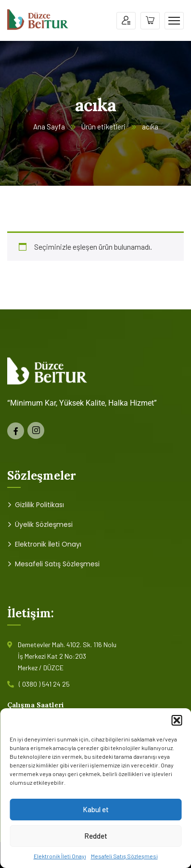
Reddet (96, 836)
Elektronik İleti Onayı (60, 856)
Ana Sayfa (49, 127)
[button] (177, 720)
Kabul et (96, 809)
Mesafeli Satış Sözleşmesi (124, 856)
